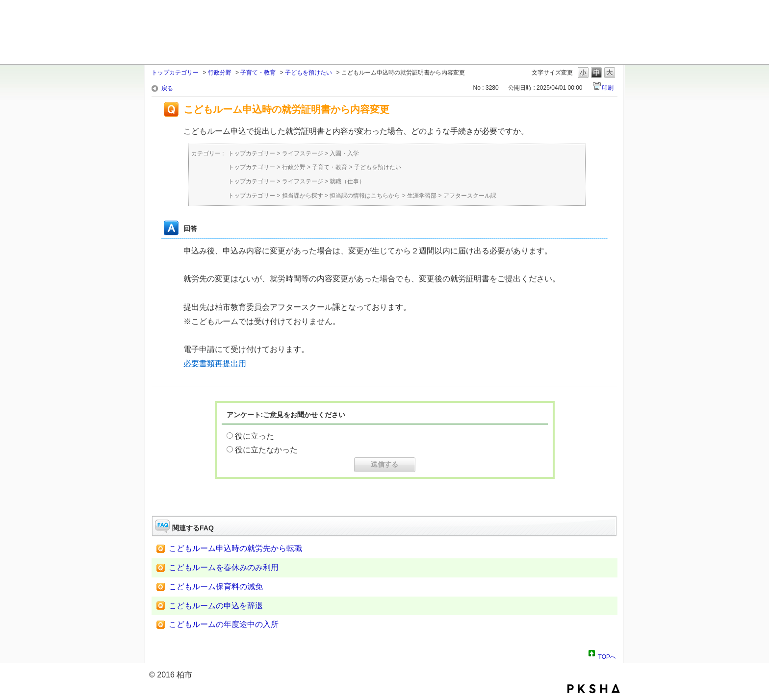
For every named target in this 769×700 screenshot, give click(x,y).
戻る (167, 88)
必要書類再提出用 (215, 363)
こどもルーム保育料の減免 (216, 587)
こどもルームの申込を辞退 (216, 606)
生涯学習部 (422, 196)
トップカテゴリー (175, 73)
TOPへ (607, 655)
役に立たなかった (266, 450)
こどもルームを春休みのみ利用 (224, 567)
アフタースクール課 (470, 196)
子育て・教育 (258, 73)
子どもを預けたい (308, 73)
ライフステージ (303, 153)
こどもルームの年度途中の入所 (224, 624)
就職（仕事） (347, 181)
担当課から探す (303, 196)
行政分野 (220, 73)
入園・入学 (344, 153)
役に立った (255, 436)
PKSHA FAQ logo (594, 689)
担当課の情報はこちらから (365, 196)
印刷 (608, 88)
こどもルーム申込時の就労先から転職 (235, 548)
